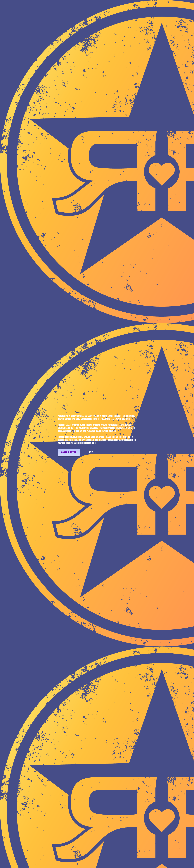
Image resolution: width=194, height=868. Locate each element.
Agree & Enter (69, 453)
